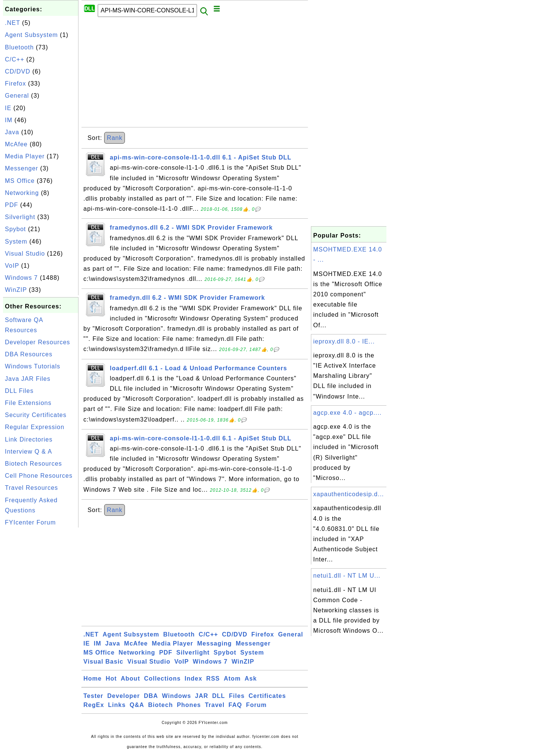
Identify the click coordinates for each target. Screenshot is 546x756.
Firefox (15, 84)
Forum (256, 705)
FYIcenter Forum (30, 522)
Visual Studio (25, 254)
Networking (22, 193)
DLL (218, 696)
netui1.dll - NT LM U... (347, 576)
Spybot (15, 229)
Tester (93, 696)
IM (9, 120)
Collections (162, 679)
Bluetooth (19, 47)
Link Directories (29, 439)
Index (193, 679)
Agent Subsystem (31, 35)
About (130, 679)
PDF (12, 205)
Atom (232, 679)
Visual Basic (103, 662)
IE (8, 108)
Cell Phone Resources (39, 476)
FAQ (235, 705)
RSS (213, 679)
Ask (251, 679)
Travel (215, 705)
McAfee (16, 144)
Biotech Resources (33, 464)
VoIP (12, 266)
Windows (176, 696)
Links (117, 705)
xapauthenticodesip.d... (349, 494)
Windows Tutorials (33, 366)
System (16, 242)
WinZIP (16, 290)
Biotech (161, 705)
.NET (12, 23)
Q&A (137, 705)
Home (92, 679)
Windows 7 (21, 278)
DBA (151, 696)
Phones (189, 705)
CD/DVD (18, 71)
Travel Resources (32, 488)
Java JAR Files (28, 379)
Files (237, 696)
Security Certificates (36, 415)
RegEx (94, 705)
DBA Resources (29, 354)
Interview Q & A (28, 452)
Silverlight (20, 217)
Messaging (215, 643)
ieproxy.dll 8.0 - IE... (344, 341)
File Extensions (28, 403)
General (17, 96)
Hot (111, 679)
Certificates (267, 696)
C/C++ (15, 59)
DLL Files (19, 391)
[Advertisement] (41, 643)
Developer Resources (38, 342)
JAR (202, 696)
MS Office (20, 181)
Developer (123, 696)
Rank (115, 138)
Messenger (22, 168)
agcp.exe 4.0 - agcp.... (347, 413)
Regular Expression (35, 427)
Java (12, 132)
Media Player (25, 156)
